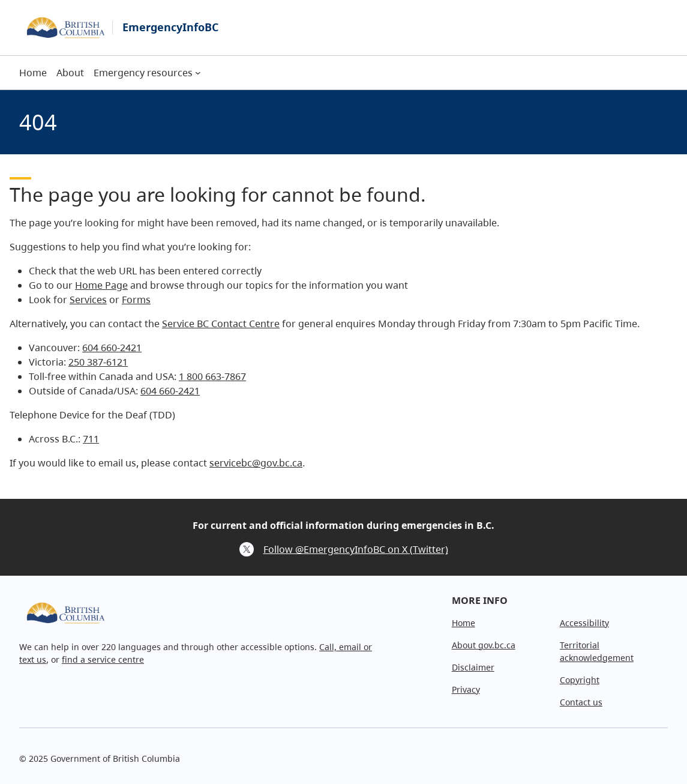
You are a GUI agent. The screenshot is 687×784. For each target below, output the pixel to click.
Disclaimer (473, 667)
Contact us (581, 702)
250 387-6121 (98, 362)
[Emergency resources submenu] (198, 73)
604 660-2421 (112, 348)
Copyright (580, 680)
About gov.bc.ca (484, 645)
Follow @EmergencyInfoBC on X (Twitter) (356, 549)
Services (88, 300)
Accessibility (584, 623)
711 (91, 439)
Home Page (101, 285)
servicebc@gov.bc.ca (256, 463)
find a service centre (103, 659)
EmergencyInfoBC (170, 27)
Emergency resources (143, 73)
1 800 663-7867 (212, 376)
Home (463, 623)
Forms (136, 300)
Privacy (466, 689)
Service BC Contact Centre (221, 324)
